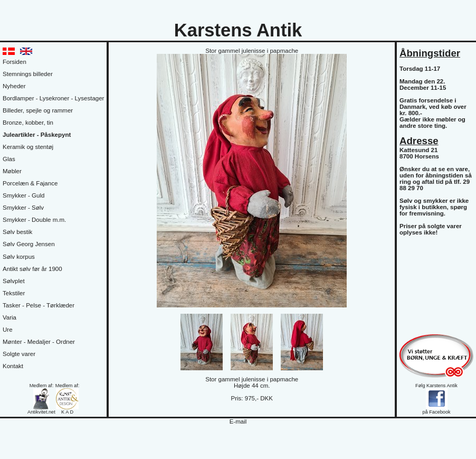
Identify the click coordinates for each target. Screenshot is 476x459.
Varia (9, 317)
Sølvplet (14, 281)
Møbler (12, 171)
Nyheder (14, 86)
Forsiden (15, 62)
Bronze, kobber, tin (28, 123)
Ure (8, 330)
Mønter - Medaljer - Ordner (39, 342)
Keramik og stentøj (28, 147)
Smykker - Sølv (23, 208)
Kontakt (13, 366)
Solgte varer (19, 354)
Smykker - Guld (23, 195)
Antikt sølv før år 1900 (32, 269)
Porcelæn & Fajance (30, 183)
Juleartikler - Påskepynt (37, 135)
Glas (9, 159)
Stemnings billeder (28, 74)
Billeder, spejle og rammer (38, 110)
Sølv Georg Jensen (29, 244)
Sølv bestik (17, 232)
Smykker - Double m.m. (34, 220)
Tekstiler (14, 293)
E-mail (238, 421)
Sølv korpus (19, 257)
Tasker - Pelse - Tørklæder (39, 305)
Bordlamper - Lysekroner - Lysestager (53, 98)
